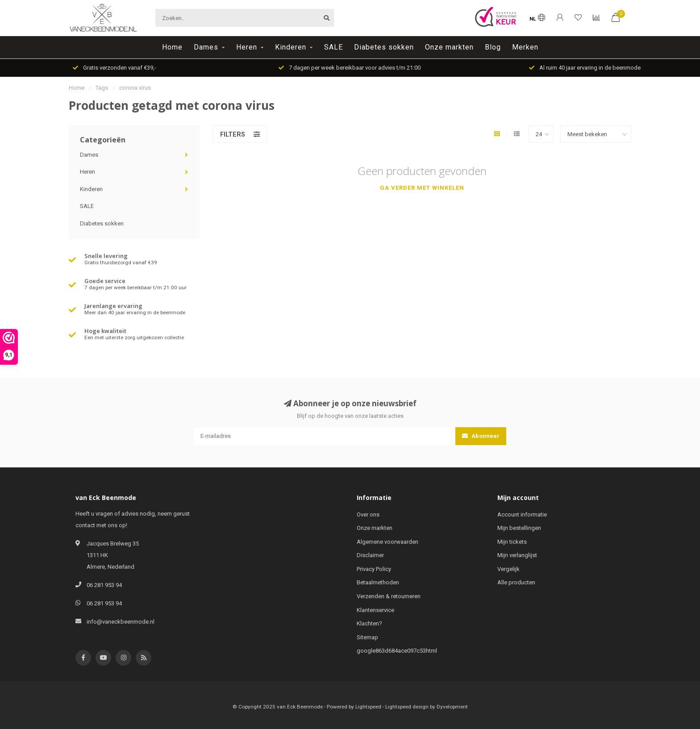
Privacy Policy (374, 569)
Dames (206, 47)
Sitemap (367, 637)
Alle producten (516, 582)
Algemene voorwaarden (387, 542)
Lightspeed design (407, 707)
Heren (247, 47)
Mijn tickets (512, 542)
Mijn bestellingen (519, 528)
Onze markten (449, 47)
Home (172, 47)
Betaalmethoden (378, 582)
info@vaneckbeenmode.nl (121, 622)
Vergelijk (508, 569)
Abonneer (481, 436)
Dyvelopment (452, 707)
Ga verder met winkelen (422, 188)
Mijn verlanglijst (517, 555)
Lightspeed (368, 707)
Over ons (368, 514)
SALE (333, 47)
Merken (525, 47)
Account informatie (522, 514)
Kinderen (291, 47)
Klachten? (369, 623)
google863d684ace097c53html (397, 651)
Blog (493, 47)
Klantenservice (375, 610)
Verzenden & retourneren (389, 596)
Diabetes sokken (384, 47)
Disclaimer (370, 555)
